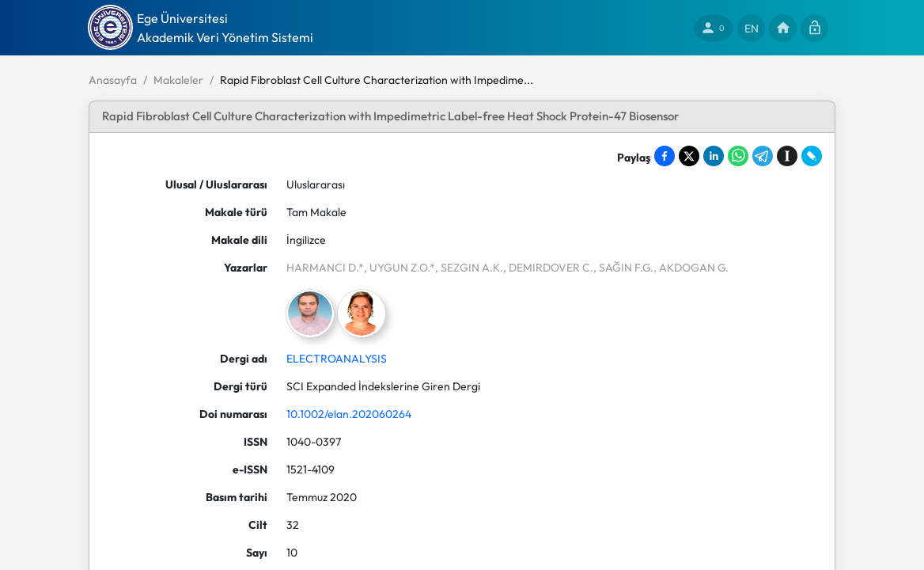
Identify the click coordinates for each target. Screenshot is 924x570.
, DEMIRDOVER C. (548, 268)
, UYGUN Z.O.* (400, 268)
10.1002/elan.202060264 (349, 414)
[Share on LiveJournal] (812, 156)
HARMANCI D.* (325, 268)
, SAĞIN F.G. (623, 268)
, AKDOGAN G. (691, 268)
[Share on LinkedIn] (714, 156)
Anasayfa (113, 80)
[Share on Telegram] (763, 156)
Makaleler (178, 80)
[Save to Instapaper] (787, 156)
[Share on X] (689, 156)
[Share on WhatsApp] (738, 156)
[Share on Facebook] (665, 156)
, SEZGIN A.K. (469, 268)
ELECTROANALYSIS (337, 359)
